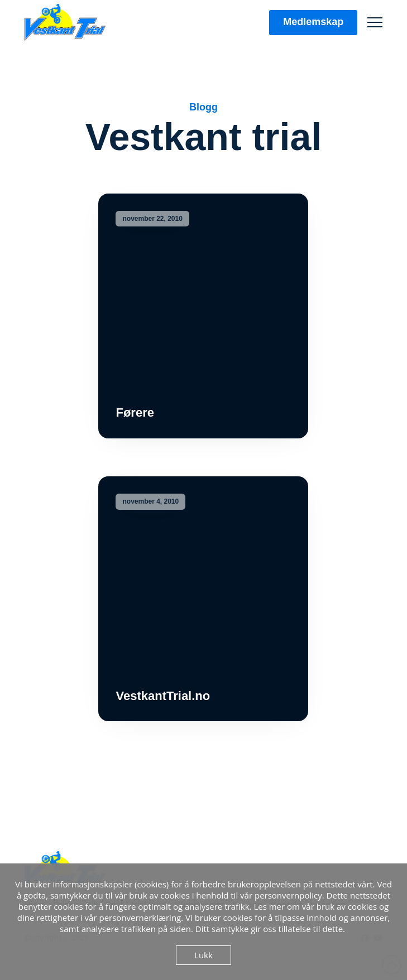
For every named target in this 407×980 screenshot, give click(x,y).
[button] (375, 23)
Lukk (204, 955)
